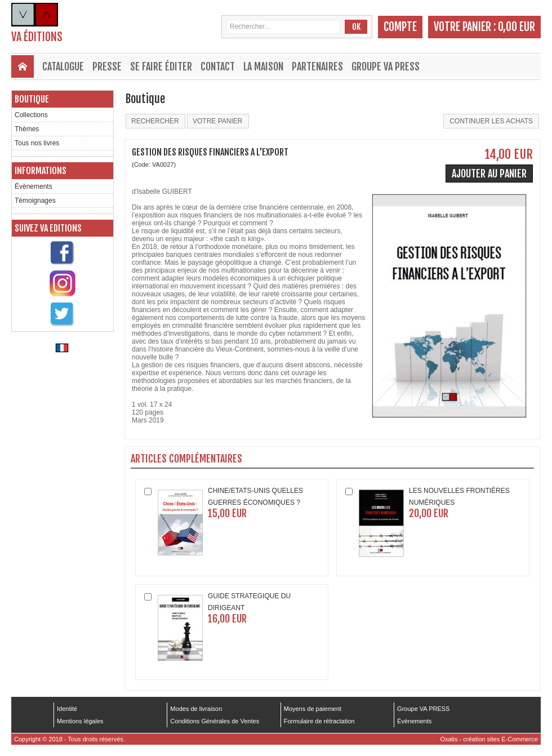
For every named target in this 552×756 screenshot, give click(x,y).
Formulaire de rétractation (319, 721)
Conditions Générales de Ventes (215, 721)
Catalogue (63, 66)
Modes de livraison (196, 709)
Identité (67, 709)
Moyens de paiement (313, 709)
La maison (263, 66)
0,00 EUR (517, 27)
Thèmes (27, 129)
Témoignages (35, 201)
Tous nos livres (37, 143)
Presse (107, 66)
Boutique (32, 99)
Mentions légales (80, 721)
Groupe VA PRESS (386, 66)
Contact (218, 66)
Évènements (34, 186)
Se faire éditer (161, 66)
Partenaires (317, 66)
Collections (31, 115)
